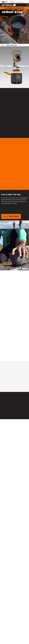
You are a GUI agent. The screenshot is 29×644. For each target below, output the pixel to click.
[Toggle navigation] (27, 5)
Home (3, 45)
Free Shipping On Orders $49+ (14, 8)
